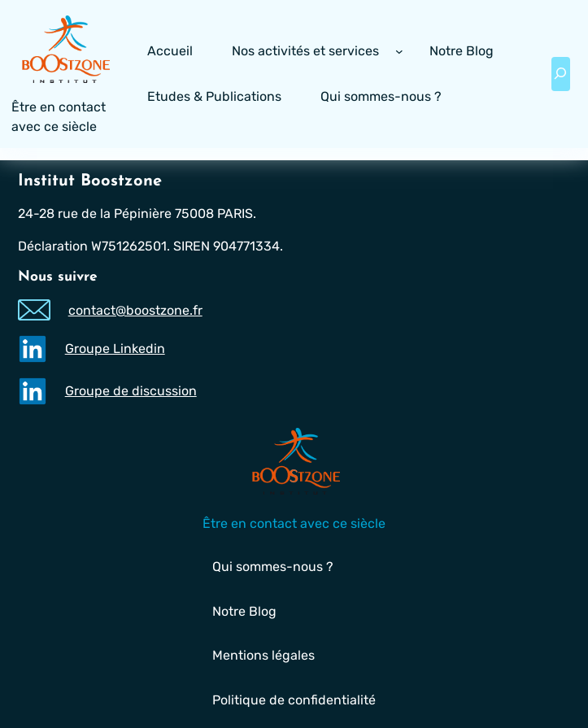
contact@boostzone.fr (135, 310)
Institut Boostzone (90, 181)
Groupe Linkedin (114, 349)
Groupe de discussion (130, 391)
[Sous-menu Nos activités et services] (399, 51)
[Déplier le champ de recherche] (560, 74)
